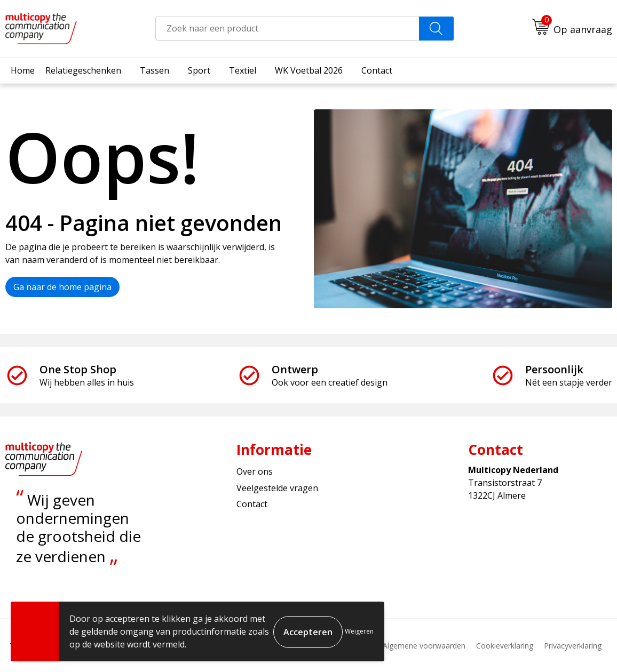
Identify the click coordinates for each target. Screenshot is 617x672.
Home (23, 70)
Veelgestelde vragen (277, 488)
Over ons (255, 471)
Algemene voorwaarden (424, 646)
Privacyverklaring (573, 646)
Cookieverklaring (505, 646)
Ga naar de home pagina (62, 287)
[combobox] (287, 29)
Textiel (243, 70)
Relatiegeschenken (83, 70)
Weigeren (359, 631)
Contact (377, 70)
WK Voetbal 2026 (309, 70)
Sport (199, 70)
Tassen (155, 70)
